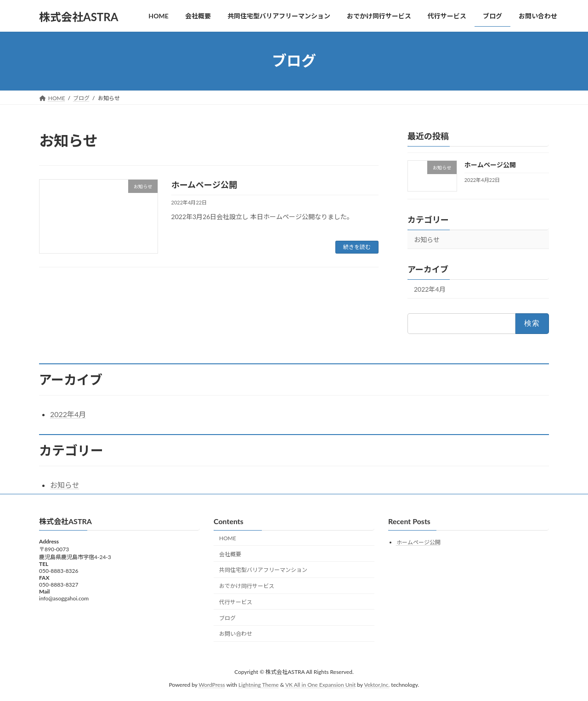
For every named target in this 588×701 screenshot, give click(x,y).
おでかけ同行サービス (247, 586)
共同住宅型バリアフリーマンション (263, 570)
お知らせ (427, 240)
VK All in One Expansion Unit (320, 685)
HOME (228, 538)
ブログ (227, 618)
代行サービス (236, 602)
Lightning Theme (259, 685)
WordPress (212, 685)
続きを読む (357, 247)
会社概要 (230, 554)
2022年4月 (430, 289)
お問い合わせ (236, 634)
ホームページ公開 (204, 185)
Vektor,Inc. (377, 685)
